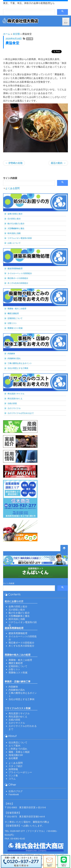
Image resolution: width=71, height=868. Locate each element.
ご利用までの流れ (18, 749)
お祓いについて (14, 243)
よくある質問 (12, 188)
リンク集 (13, 775)
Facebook (14, 794)
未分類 (16, 34)
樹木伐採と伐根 (14, 233)
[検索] (29, 12)
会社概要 (13, 758)
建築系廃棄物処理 (15, 269)
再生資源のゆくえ (15, 399)
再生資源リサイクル (16, 394)
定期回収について (15, 318)
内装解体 (11, 354)
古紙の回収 (12, 403)
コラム (12, 779)
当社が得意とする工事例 (18, 368)
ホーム (7, 34)
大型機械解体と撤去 (16, 228)
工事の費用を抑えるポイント (20, 363)
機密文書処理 (13, 313)
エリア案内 (14, 746)
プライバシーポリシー (20, 772)
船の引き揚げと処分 (16, 224)
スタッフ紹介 (16, 766)
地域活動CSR (16, 755)
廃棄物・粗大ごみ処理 (17, 309)
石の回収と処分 (14, 219)
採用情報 (13, 769)
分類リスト (12, 323)
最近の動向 (58, 163)
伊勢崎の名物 (14, 163)
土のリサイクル (14, 408)
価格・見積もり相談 (19, 752)
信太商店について (18, 742)
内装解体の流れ (14, 358)
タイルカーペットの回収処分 (20, 273)
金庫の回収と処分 (15, 214)
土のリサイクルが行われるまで (21, 413)
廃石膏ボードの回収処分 (18, 278)
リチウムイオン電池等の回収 (20, 238)
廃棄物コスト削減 (15, 328)
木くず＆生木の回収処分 (18, 283)
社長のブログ (16, 791)
